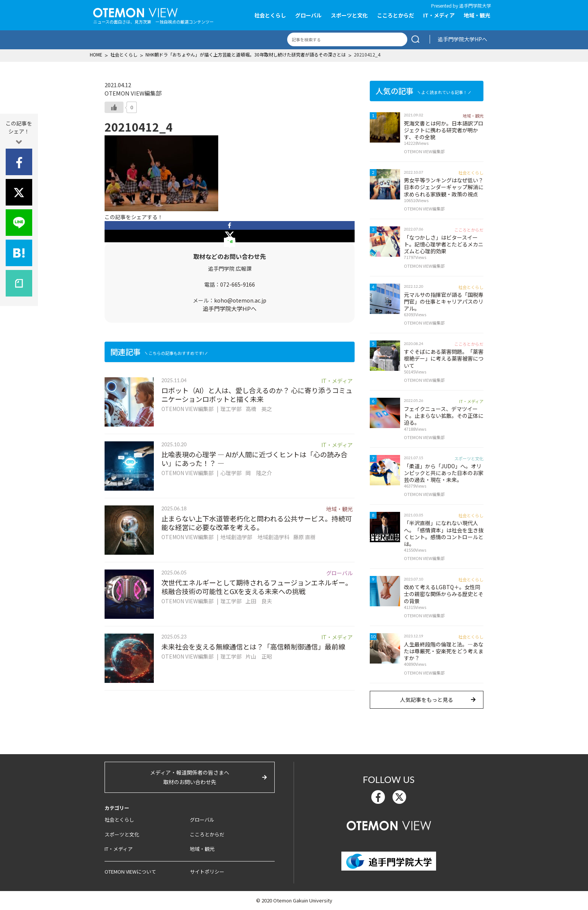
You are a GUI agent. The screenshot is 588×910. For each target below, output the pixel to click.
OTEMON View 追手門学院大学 (135, 12)
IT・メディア (439, 15)
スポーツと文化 (349, 15)
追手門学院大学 (475, 5)
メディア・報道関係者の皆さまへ (190, 778)
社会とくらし (270, 15)
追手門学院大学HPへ (462, 39)
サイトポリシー (207, 872)
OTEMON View (389, 825)
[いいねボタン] (114, 107)
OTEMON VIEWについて (130, 872)
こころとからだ (396, 15)
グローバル (308, 15)
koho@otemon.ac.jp (240, 300)
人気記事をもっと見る (427, 700)
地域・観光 (477, 15)
